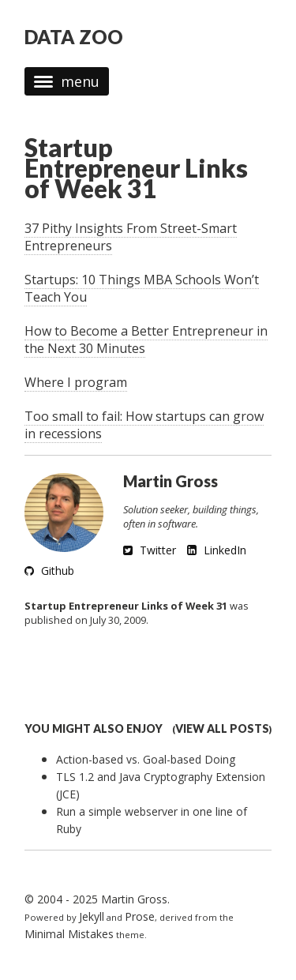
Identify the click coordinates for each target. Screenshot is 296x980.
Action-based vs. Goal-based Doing (146, 759)
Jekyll (92, 916)
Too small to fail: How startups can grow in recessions (144, 425)
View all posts (222, 728)
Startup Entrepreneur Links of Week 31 (136, 168)
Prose (140, 916)
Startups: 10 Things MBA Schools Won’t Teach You (142, 288)
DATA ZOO (74, 37)
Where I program (76, 382)
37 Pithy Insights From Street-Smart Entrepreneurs (131, 237)
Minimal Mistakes (69, 934)
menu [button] (67, 81)
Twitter (150, 550)
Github (49, 571)
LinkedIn (217, 550)
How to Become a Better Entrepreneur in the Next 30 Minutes (146, 340)
